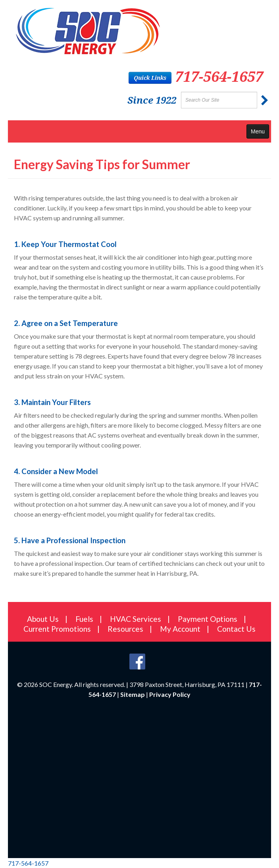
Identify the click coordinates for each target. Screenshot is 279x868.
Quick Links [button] (150, 78)
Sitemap (133, 694)
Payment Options (208, 619)
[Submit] (265, 101)
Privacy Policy (170, 694)
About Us (43, 619)
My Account (180, 629)
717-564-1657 (219, 76)
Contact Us (236, 629)
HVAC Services (136, 619)
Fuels (84, 619)
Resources (125, 629)
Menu (258, 131)
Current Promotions (57, 629)
